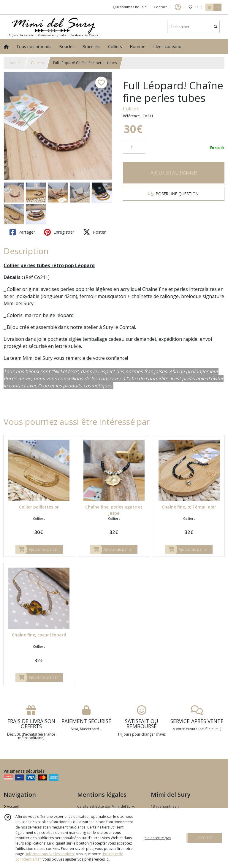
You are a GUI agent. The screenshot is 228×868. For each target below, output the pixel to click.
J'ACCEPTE (205, 838)
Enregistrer (59, 232)
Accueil (15, 63)
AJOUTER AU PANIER (174, 173)
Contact (160, 7)
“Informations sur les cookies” (50, 854)
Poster (94, 232)
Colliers (37, 63)
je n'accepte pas (157, 838)
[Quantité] (134, 148)
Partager (22, 232)
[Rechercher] (216, 27)
